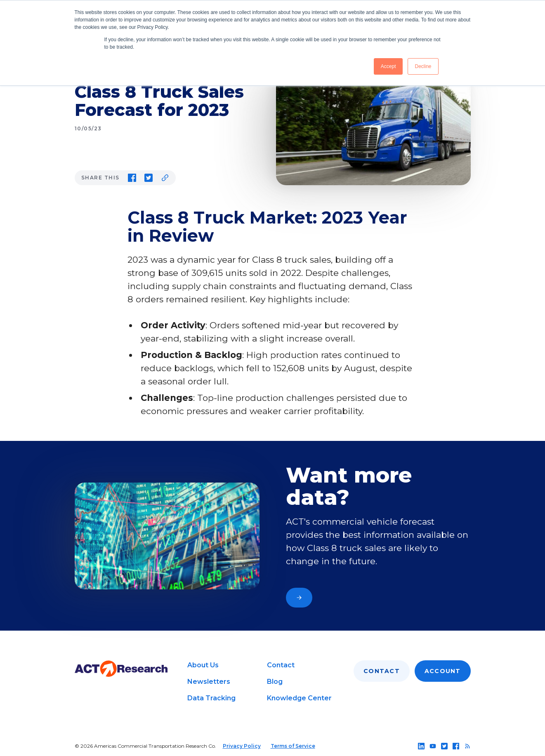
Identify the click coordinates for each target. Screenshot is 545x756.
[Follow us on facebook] (456, 746)
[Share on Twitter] (149, 178)
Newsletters (209, 682)
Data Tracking (211, 698)
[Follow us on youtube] (433, 746)
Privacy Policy (242, 746)
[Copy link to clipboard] (165, 178)
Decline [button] (423, 66)
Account (443, 671)
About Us (203, 665)
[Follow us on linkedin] (421, 746)
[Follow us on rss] (467, 746)
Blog (275, 682)
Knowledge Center (299, 698)
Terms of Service (293, 746)
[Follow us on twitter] (444, 746)
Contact (281, 665)
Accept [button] (388, 66)
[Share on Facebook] (132, 178)
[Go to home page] (121, 669)
